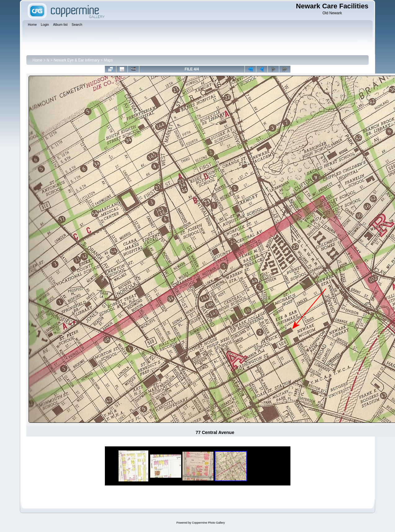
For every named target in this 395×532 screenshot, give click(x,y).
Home (38, 60)
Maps (108, 60)
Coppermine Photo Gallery (208, 523)
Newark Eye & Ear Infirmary (77, 60)
